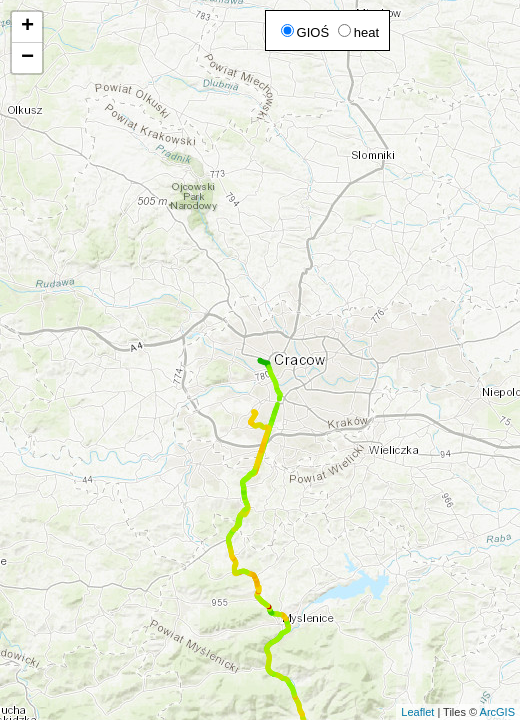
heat (358, 32)
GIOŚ (305, 32)
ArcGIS (497, 712)
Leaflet (417, 712)
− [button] (27, 58)
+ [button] (27, 27)
